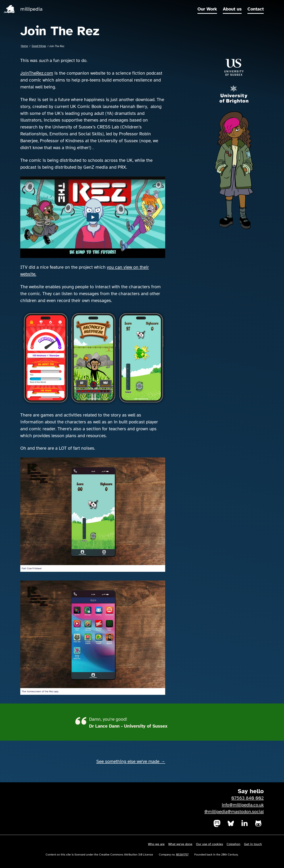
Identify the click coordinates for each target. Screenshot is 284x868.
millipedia (31, 9)
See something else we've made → (131, 761)
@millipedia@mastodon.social (234, 812)
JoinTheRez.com (37, 73)
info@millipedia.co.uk (243, 805)
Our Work (207, 9)
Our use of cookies (209, 844)
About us (232, 9)
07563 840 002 (248, 798)
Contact (256, 9)
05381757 (182, 855)
